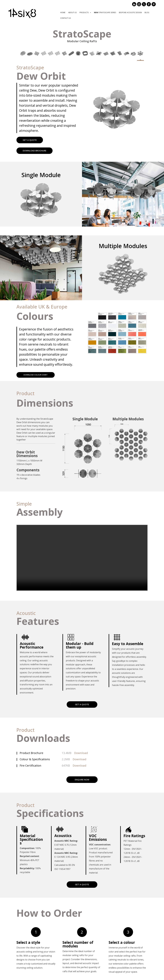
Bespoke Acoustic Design (130, 13)
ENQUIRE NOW (82, 780)
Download (81, 754)
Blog (147, 13)
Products (85, 13)
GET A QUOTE (30, 140)
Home (63, 13)
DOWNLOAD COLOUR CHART (38, 375)
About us (72, 13)
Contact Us (66, 18)
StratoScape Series (105, 13)
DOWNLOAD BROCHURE (35, 151)
